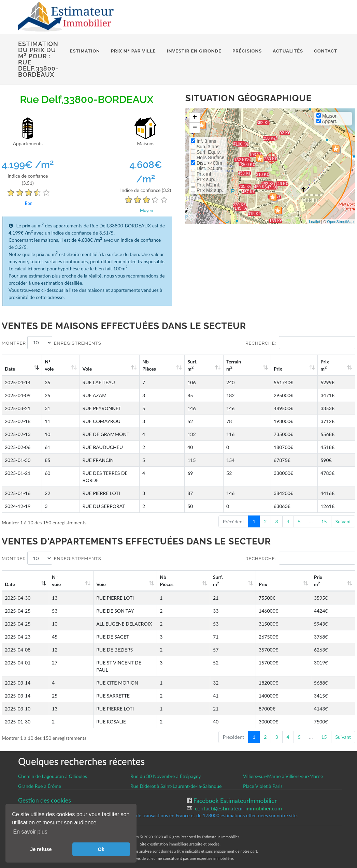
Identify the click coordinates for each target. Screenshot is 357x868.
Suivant (343, 514)
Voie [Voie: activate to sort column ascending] (84, 369)
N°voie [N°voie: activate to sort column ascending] (53, 365)
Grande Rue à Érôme (40, 772)
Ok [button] (101, 849)
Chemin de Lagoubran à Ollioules (53, 762)
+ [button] (195, 118)
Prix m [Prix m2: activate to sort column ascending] (331, 365)
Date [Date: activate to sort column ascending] (10, 369)
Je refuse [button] (41, 849)
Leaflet (315, 222)
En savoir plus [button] (30, 832)
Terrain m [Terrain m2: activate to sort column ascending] (257, 365)
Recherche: (300, 343)
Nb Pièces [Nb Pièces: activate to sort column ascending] (187, 365)
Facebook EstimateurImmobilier (234, 786)
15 (324, 514)
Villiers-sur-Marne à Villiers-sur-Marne (283, 762)
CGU (24, 794)
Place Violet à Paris (263, 772)
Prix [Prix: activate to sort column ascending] (293, 369)
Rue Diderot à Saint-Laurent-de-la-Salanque (176, 772)
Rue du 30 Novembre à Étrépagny (166, 762)
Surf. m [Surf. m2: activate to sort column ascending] (222, 365)
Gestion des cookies (45, 786)
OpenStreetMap (340, 222)
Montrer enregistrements (52, 343)
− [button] (195, 128)
